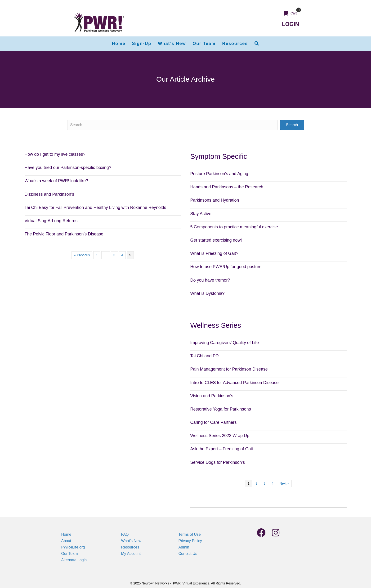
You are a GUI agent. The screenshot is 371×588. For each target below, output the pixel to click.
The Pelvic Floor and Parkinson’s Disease (64, 234)
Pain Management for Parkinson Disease (229, 369)
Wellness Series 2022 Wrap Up (220, 436)
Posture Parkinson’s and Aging (219, 174)
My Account (131, 554)
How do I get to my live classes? (55, 154)
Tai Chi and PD (205, 356)
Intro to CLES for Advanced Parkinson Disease (235, 383)
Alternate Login (74, 560)
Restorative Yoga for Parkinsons (221, 409)
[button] (257, 44)
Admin (184, 547)
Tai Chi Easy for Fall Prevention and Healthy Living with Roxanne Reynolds (95, 208)
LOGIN (291, 24)
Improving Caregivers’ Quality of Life (225, 343)
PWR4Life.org (73, 547)
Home (66, 534)
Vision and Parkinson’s (212, 396)
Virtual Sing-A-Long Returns (51, 221)
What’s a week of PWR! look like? (56, 181)
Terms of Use (190, 534)
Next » (284, 483)
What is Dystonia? (208, 293)
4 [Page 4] (122, 255)
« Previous (82, 255)
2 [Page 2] (257, 483)
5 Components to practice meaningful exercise (234, 227)
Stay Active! (201, 214)
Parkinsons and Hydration (215, 200)
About (66, 541)
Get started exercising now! (216, 240)
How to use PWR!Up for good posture (226, 267)
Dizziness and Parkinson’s (49, 194)
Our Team (70, 554)
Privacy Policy (190, 541)
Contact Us (188, 554)
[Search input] (172, 125)
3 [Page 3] (114, 255)
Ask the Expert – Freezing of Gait (222, 449)
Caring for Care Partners (214, 422)
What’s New (131, 541)
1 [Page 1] (97, 255)
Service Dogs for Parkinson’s (218, 462)
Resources (130, 547)
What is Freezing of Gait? (214, 253)
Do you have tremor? (210, 280)
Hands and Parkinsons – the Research (227, 187)
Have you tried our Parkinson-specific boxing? (68, 168)
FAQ (125, 534)
